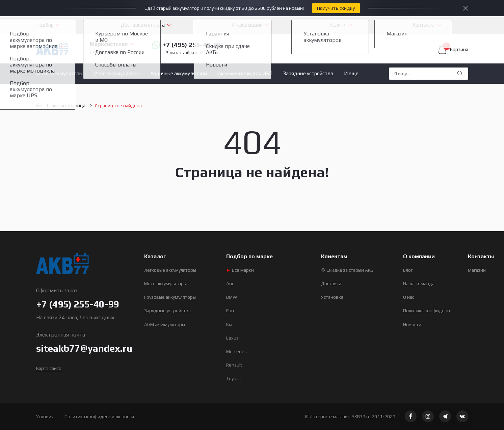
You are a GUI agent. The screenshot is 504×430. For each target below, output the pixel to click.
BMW (232, 297)
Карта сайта (49, 368)
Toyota (233, 378)
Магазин (477, 270)
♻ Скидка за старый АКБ (347, 270)
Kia (229, 324)
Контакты (423, 25)
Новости (412, 324)
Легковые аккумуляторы (170, 270)
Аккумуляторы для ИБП (245, 73)
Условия (45, 416)
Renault (234, 365)
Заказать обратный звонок (192, 53)
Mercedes (236, 351)
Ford (231, 311)
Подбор (45, 25)
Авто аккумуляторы (60, 73)
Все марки (240, 270)
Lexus (232, 338)
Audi (231, 284)
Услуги (338, 25)
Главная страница (61, 105)
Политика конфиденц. (427, 311)
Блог (408, 270)
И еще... (353, 73)
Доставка (331, 284)
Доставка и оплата (143, 25)
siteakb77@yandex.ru (84, 348)
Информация (247, 25)
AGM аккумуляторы (165, 324)
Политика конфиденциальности (99, 416)
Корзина (453, 49)
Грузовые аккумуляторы (170, 297)
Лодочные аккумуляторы (179, 73)
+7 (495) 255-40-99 (186, 45)
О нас (409, 297)
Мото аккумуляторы (116, 73)
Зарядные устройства (308, 73)
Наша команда (419, 284)
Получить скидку (336, 8)
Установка (332, 297)
